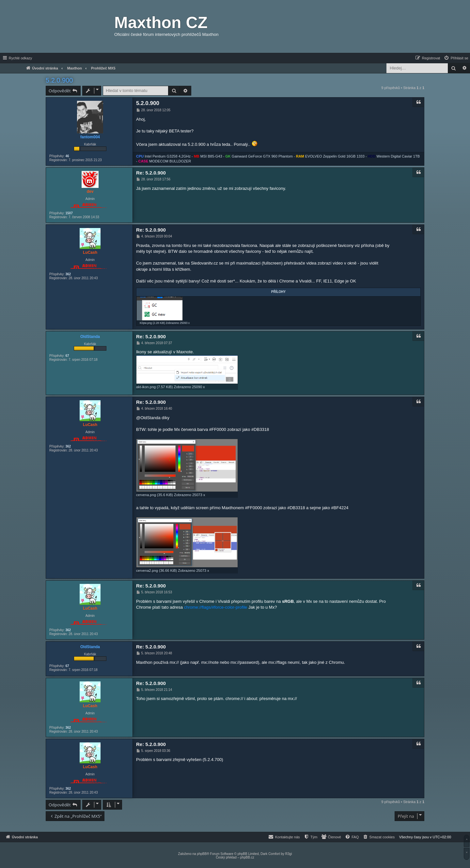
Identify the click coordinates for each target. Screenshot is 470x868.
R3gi (289, 854)
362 (68, 274)
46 (67, 156)
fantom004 (90, 137)
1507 (69, 213)
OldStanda (90, 337)
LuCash (90, 252)
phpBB (202, 854)
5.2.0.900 (59, 80)
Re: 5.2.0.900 (151, 173)
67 (67, 356)
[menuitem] (456, 58)
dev (90, 191)
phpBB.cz (247, 857)
